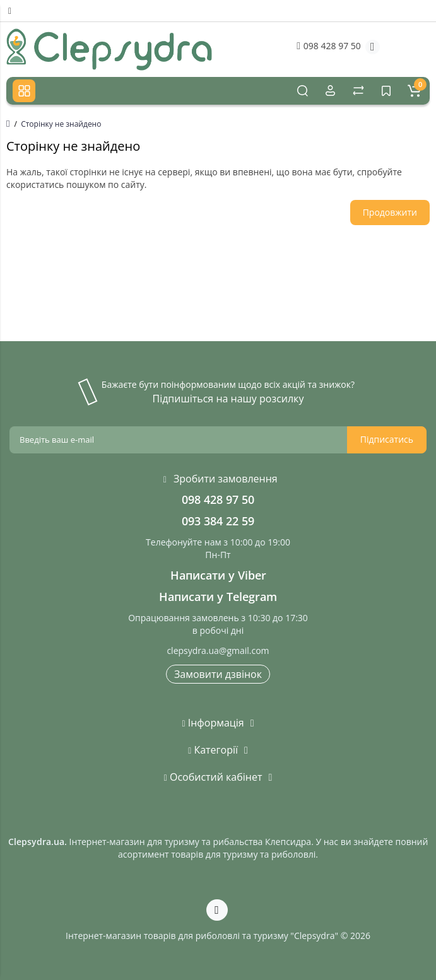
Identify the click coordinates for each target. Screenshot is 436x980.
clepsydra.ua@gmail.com (218, 650)
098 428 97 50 (328, 46)
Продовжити (390, 212)
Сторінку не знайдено (61, 124)
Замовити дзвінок (218, 674)
